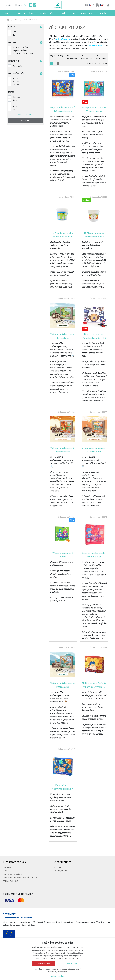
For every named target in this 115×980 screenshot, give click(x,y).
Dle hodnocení (72, 57)
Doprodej (17, 97)
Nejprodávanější (57, 55)
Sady (15, 100)
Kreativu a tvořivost (21, 47)
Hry (16, 20)
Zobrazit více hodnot (25, 114)
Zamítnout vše (43, 964)
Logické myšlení (20, 50)
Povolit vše (72, 964)
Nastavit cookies (57, 976)
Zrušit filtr (25, 120)
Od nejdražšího (101, 57)
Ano (14, 32)
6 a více (16, 81)
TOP (14, 103)
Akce (15, 109)
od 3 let (16, 78)
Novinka (16, 106)
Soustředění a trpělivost (23, 53)
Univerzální (17, 66)
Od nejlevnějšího (86, 57)
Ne (14, 35)
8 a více (16, 85)
